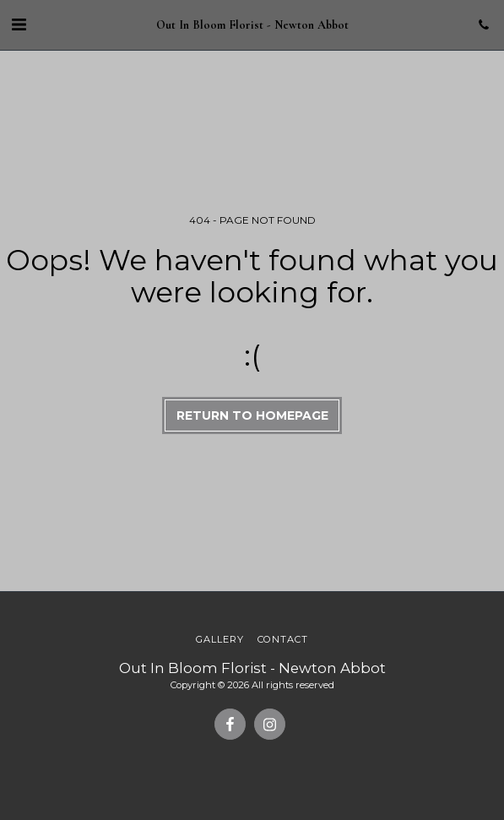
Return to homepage (252, 415)
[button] (19, 24)
